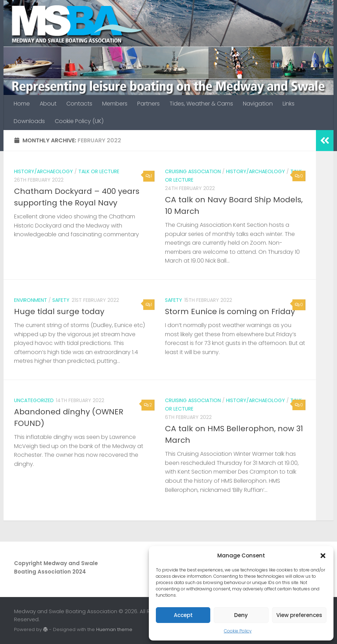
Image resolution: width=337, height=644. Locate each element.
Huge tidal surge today (59, 311)
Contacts (79, 104)
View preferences (299, 615)
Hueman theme (114, 629)
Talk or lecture (99, 171)
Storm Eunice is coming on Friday (230, 311)
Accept (183, 615)
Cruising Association (193, 171)
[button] (323, 556)
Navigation (258, 104)
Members (115, 104)
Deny (241, 615)
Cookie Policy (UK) (79, 121)
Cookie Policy (238, 631)
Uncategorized (34, 400)
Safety (61, 300)
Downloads (29, 121)
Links (289, 104)
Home (22, 104)
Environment (31, 300)
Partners (148, 104)
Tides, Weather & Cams (201, 104)
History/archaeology (44, 171)
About (48, 104)
